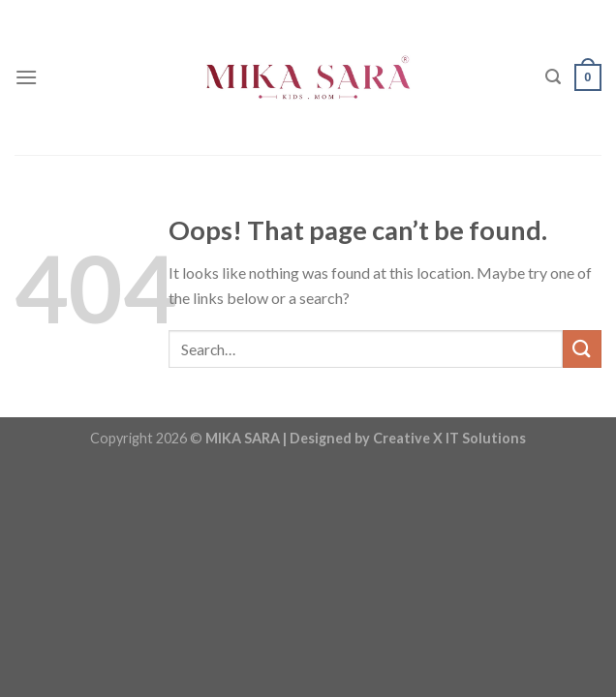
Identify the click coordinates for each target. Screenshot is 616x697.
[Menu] (26, 77)
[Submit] (582, 349)
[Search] (553, 77)
